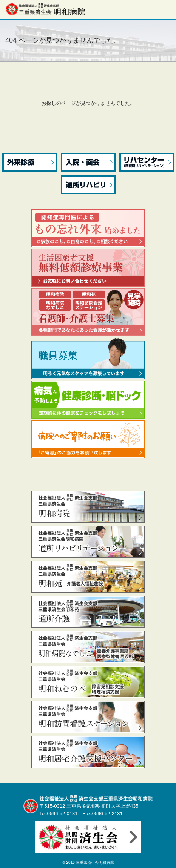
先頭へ (164, 858)
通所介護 (88, 612)
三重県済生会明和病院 (95, 863)
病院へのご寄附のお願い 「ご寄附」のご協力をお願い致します (88, 439)
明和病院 (88, 507)
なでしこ (88, 647)
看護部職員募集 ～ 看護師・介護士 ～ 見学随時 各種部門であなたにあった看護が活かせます (88, 312)
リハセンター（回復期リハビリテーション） (147, 162)
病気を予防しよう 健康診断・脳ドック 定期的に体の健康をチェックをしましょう (88, 400)
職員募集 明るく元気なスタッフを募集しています (88, 358)
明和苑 (88, 577)
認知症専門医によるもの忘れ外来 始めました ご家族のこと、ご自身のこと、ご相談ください (88, 228)
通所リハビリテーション (88, 542)
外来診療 (30, 162)
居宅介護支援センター (88, 752)
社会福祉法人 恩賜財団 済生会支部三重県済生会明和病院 (45, 9)
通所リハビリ (88, 185)
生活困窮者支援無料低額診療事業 (88, 268)
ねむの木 (88, 682)
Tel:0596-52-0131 (58, 814)
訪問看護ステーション (88, 717)
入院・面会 (88, 162)
